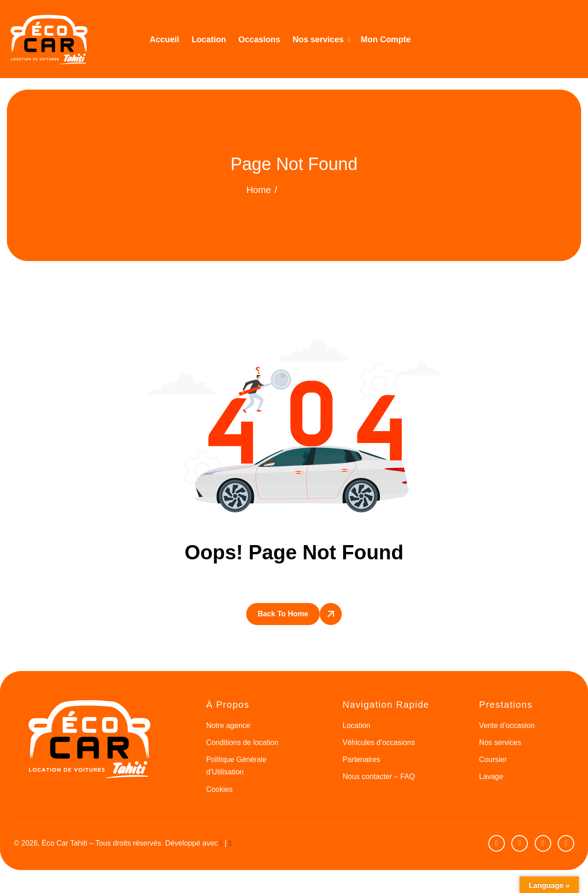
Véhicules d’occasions (379, 742)
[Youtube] (497, 843)
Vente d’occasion (507, 725)
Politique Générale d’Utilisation (237, 766)
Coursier (493, 759)
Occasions (259, 40)
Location (209, 40)
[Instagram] (543, 843)
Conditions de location (242, 742)
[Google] (566, 843)
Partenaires (362, 759)
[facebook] (520, 843)
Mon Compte (386, 40)
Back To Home (283, 614)
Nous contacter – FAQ (379, 776)
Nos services (322, 40)
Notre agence (228, 725)
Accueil (164, 40)
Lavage (491, 776)
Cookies (220, 789)
